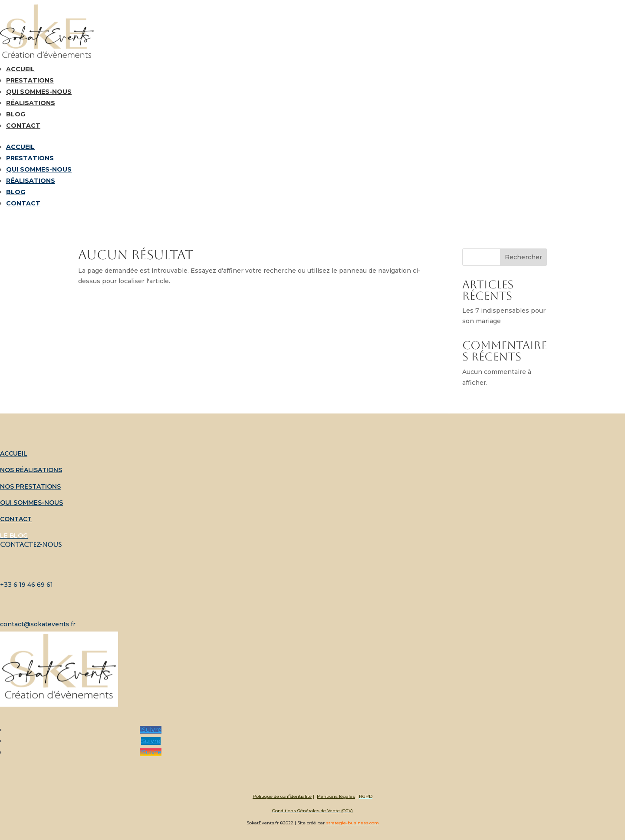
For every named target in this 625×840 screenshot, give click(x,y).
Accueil (20, 69)
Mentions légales (336, 796)
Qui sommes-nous (39, 92)
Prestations (30, 80)
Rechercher (523, 257)
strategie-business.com (352, 823)
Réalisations (31, 103)
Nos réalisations (31, 470)
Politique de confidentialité (282, 796)
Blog (16, 114)
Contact (23, 126)
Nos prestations (30, 486)
